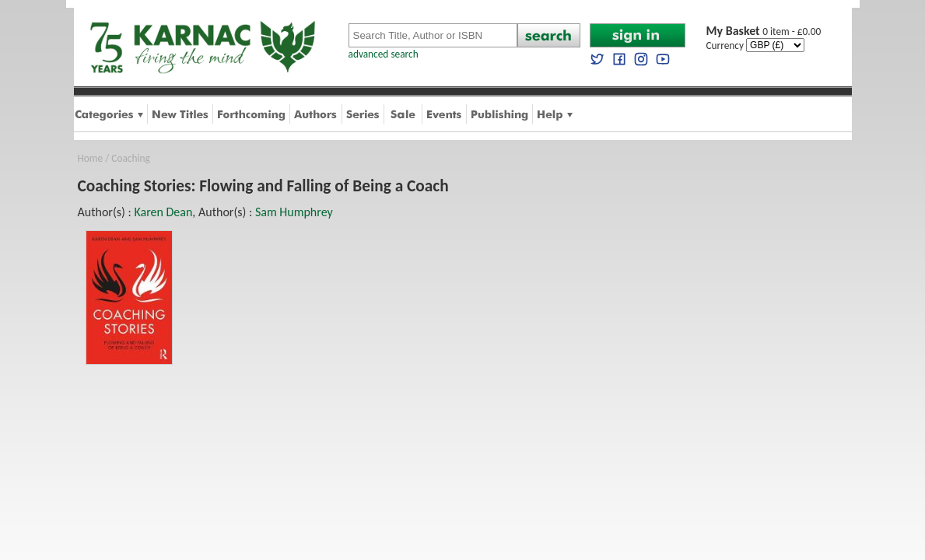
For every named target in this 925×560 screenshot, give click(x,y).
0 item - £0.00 (764, 31)
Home (91, 158)
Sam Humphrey (294, 212)
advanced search (384, 54)
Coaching (131, 158)
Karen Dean (163, 212)
